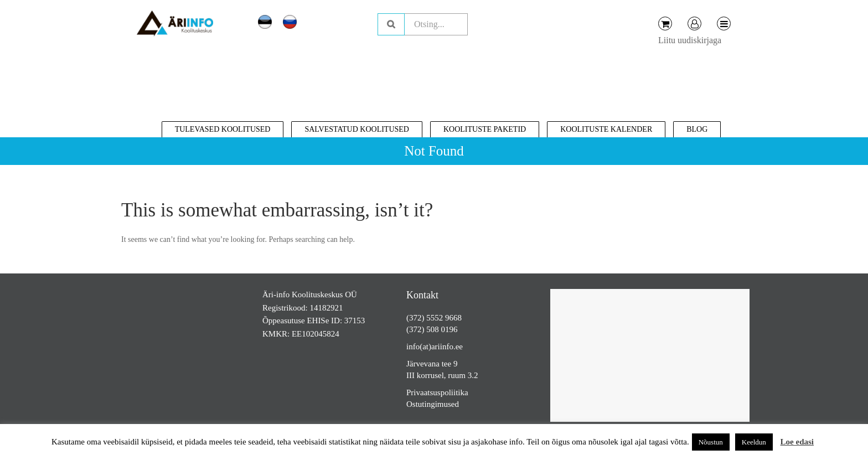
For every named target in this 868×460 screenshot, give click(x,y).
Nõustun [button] (711, 442)
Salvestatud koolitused (357, 129)
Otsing (391, 24)
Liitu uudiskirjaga (690, 40)
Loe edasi (797, 442)
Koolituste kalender (606, 129)
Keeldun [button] (754, 442)
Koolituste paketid (485, 129)
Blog (697, 129)
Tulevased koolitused (223, 129)
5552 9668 (444, 318)
